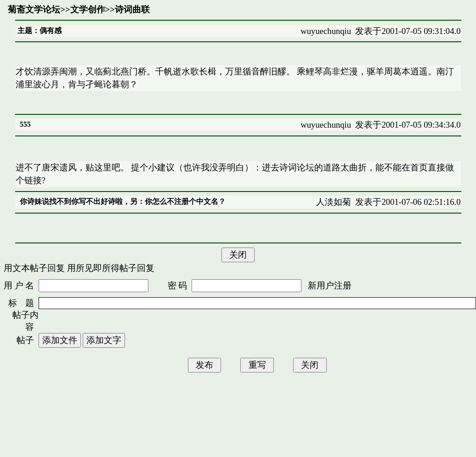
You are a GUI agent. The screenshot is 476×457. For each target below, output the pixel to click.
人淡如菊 (334, 202)
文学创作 (88, 9)
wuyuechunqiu (326, 31)
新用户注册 (330, 285)
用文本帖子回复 (34, 268)
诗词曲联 (132, 9)
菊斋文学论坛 (34, 9)
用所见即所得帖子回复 (111, 268)
